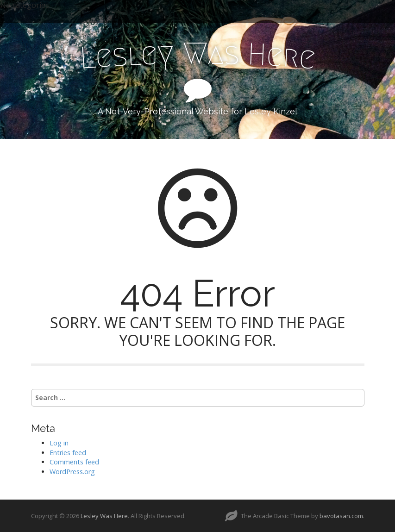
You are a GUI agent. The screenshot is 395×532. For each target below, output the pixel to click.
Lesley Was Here (104, 516)
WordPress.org (72, 472)
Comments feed (74, 462)
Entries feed (68, 453)
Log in (59, 443)
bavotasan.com (341, 516)
